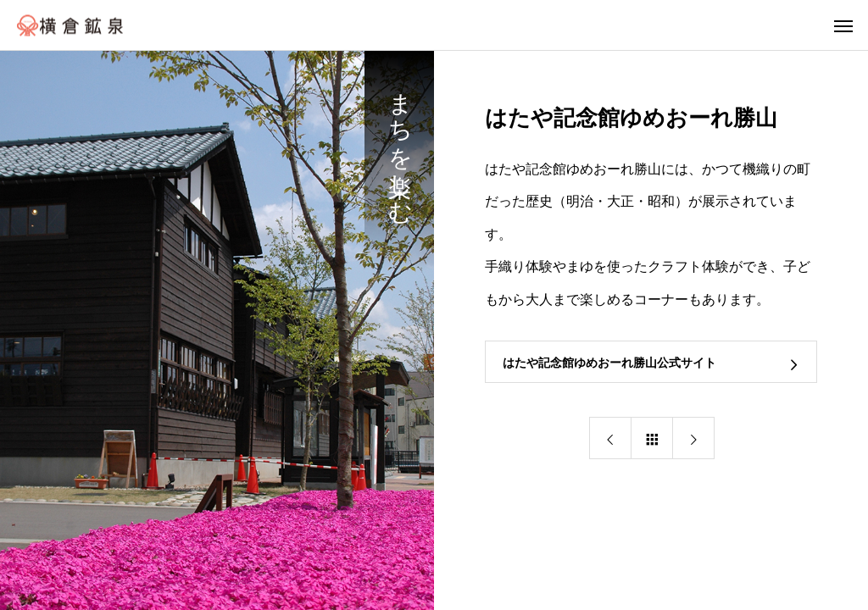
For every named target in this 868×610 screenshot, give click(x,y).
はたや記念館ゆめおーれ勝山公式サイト (609, 363)
